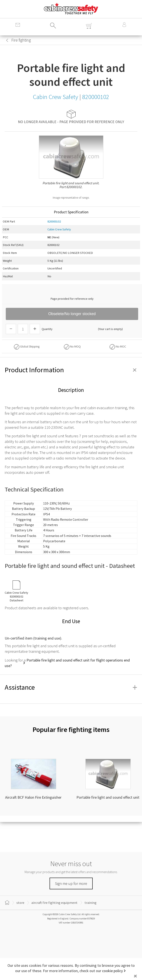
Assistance (71, 687)
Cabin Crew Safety (59, 229)
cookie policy (112, 971)
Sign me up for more (71, 883)
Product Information (71, 370)
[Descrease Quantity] (11, 329)
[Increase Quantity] (35, 329)
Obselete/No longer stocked (72, 314)
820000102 (54, 221)
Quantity (47, 329)
